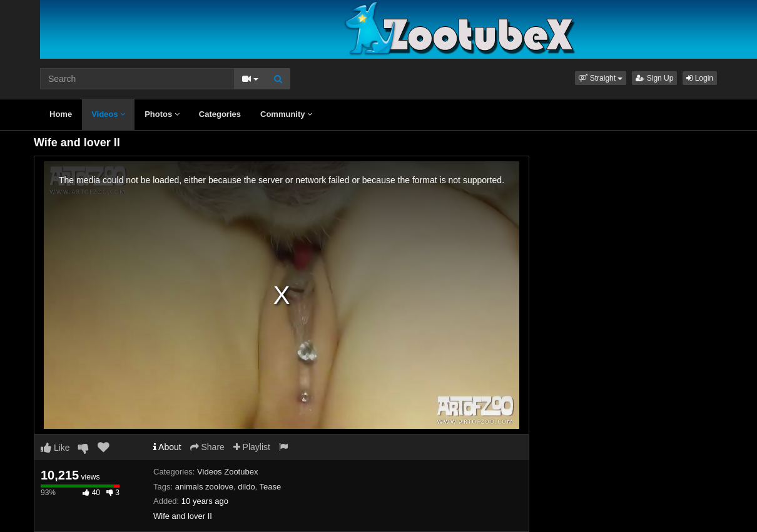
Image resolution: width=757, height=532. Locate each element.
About (167, 447)
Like (55, 448)
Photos (162, 114)
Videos (108, 114)
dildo (246, 487)
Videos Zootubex (227, 472)
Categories (220, 114)
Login (700, 78)
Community (286, 114)
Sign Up (654, 78)
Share (207, 447)
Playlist (252, 447)
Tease (271, 487)
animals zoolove (204, 487)
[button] (601, 78)
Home (61, 114)
